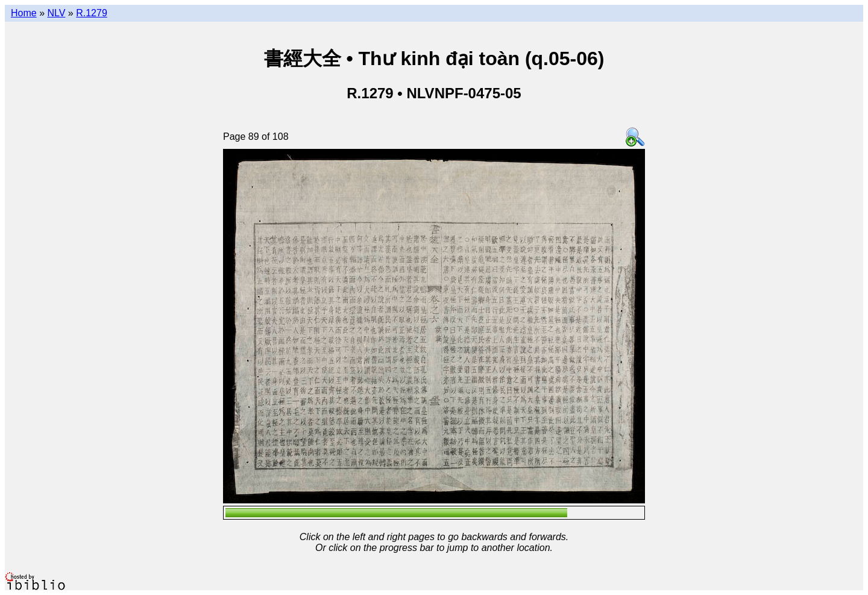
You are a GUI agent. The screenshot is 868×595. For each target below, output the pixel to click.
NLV (56, 13)
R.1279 (92, 13)
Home (24, 13)
